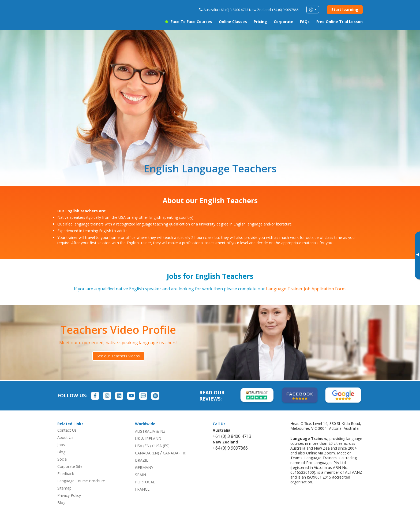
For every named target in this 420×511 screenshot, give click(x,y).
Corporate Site (70, 466)
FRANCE (142, 489)
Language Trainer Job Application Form (306, 289)
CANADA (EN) (147, 453)
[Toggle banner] (417, 255)
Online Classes (233, 22)
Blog (61, 452)
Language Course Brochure (81, 481)
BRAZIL (142, 460)
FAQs (305, 22)
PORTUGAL (145, 482)
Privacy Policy (69, 495)
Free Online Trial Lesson (340, 22)
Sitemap (64, 488)
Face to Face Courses (191, 22)
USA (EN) (143, 446)
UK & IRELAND (148, 438)
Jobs (61, 445)
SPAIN (140, 475)
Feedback (66, 474)
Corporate (284, 22)
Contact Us (67, 430)
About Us (65, 437)
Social (62, 459)
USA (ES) (162, 446)
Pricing (260, 22)
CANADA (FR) (175, 453)
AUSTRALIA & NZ (150, 431)
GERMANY (144, 467)
